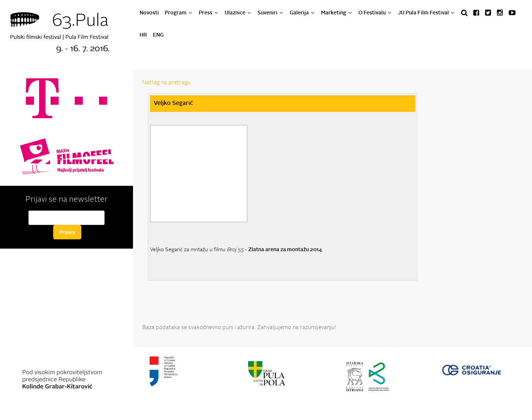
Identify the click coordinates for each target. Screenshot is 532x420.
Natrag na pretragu (166, 83)
